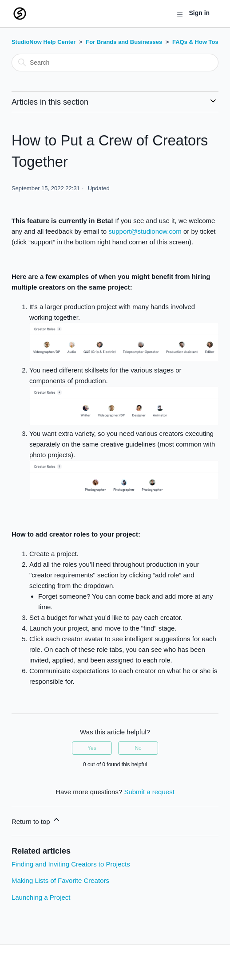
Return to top (36, 820)
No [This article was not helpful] (138, 748)
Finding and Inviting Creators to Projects (71, 864)
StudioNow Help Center (44, 42)
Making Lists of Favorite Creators (60, 880)
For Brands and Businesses (124, 42)
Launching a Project (41, 897)
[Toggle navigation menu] (180, 14)
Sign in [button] (199, 13)
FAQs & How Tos (195, 42)
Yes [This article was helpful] (92, 748)
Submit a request (149, 792)
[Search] (115, 63)
